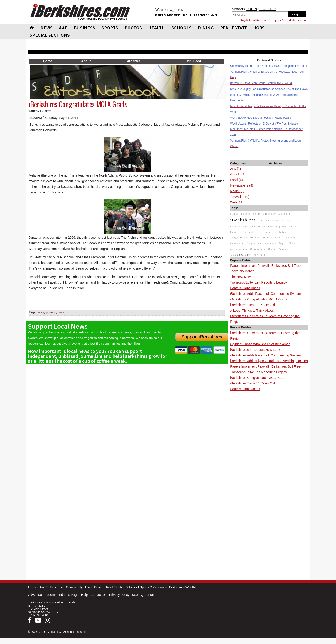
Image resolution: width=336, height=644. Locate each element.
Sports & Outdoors (153, 587)
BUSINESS (84, 28)
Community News (79, 587)
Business (57, 587)
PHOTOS (133, 28)
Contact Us (98, 595)
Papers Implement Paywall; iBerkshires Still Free (265, 266)
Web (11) (237, 202)
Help (84, 595)
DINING (206, 28)
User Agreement (144, 595)
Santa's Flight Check (245, 288)
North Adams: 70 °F (173, 15)
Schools (131, 587)
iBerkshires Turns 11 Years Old (252, 305)
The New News (241, 277)
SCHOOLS (182, 28)
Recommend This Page (61, 595)
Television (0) (240, 197)
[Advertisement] (269, 462)
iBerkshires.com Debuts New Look (255, 350)
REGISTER (268, 9)
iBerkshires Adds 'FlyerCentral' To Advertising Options (269, 361)
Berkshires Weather (184, 587)
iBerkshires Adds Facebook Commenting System (265, 294)
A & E (44, 587)
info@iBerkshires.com (254, 20)
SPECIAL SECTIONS (50, 35)
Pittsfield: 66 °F (204, 15)
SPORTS (110, 28)
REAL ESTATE (234, 28)
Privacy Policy (119, 595)
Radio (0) (237, 191)
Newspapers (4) (242, 185)
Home (33, 587)
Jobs (259, 28)
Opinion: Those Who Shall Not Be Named (260, 344)
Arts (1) (235, 169)
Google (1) (238, 174)
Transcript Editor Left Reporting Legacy (258, 282)
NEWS (47, 28)
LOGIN (252, 9)
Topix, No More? (242, 271)
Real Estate (115, 587)
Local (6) (236, 180)
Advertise (35, 595)
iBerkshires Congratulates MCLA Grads (259, 299)
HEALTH (157, 28)
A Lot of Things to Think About (252, 310)
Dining (99, 587)
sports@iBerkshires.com (290, 20)
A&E (63, 28)
